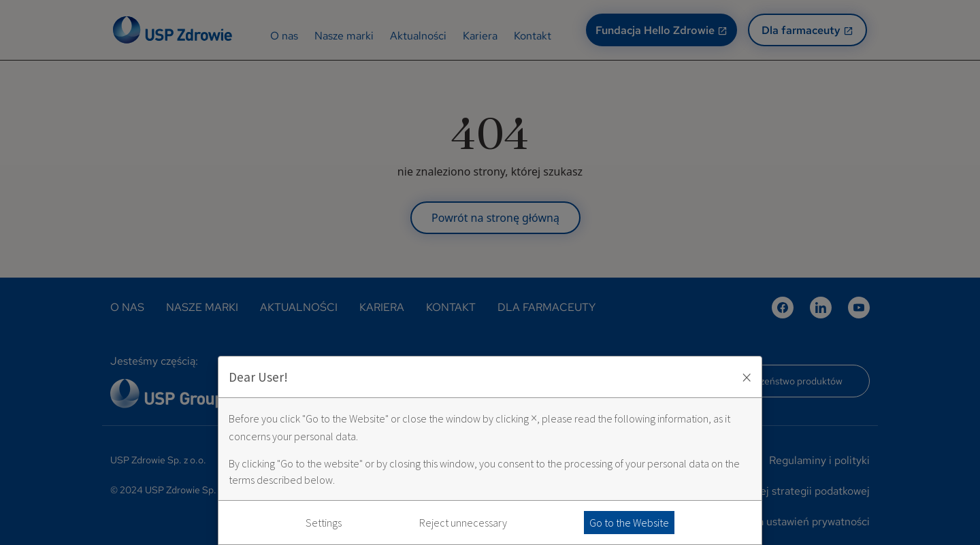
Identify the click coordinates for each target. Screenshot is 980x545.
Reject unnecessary (463, 523)
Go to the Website (629, 523)
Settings (324, 523)
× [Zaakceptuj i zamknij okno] (747, 377)
